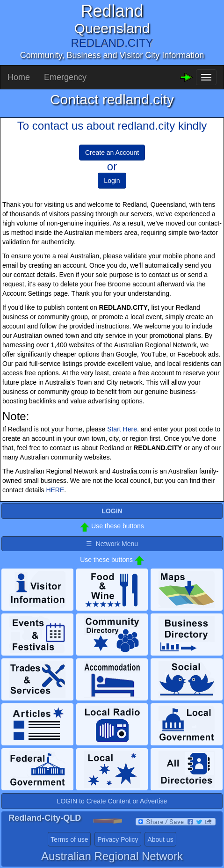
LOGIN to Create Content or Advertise (112, 801)
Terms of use (69, 839)
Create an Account (112, 153)
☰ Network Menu (112, 544)
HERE (55, 490)
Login (112, 181)
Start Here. (123, 429)
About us (160, 839)
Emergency (65, 77)
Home (19, 77)
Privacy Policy (118, 839)
